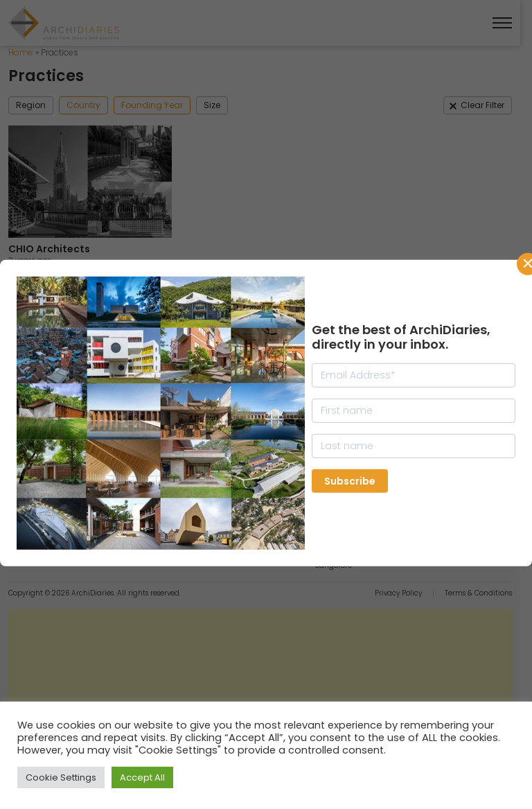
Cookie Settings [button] (61, 777)
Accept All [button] (142, 777)
